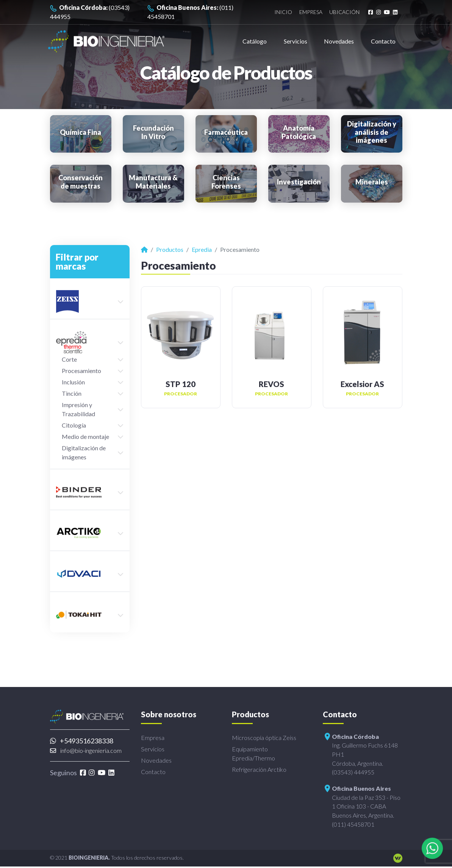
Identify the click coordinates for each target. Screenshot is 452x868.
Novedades (339, 41)
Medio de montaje (85, 436)
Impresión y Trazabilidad (78, 409)
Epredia (202, 249)
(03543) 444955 (90, 12)
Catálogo (255, 41)
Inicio (278, 12)
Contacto (383, 41)
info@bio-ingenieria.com (86, 750)
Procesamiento (81, 371)
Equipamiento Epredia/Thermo (253, 753)
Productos (170, 249)
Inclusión (73, 382)
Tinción (72, 393)
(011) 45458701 (190, 12)
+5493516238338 (82, 741)
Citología (74, 425)
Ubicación (342, 12)
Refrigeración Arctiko (259, 769)
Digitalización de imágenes (84, 452)
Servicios (296, 41)
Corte (69, 359)
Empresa (307, 12)
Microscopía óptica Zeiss (264, 738)
